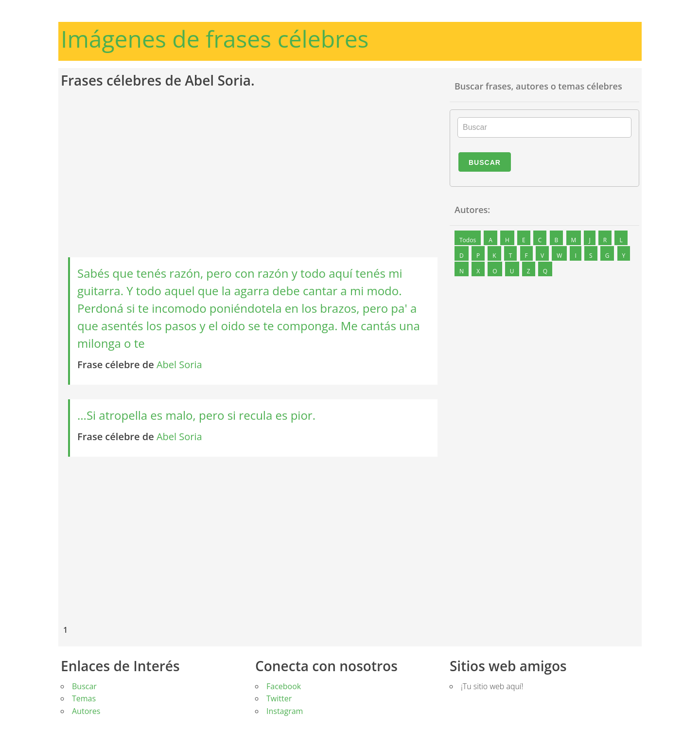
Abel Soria (179, 365)
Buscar (485, 162)
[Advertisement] (253, 174)
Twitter (279, 698)
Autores (86, 711)
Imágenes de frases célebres (215, 39)
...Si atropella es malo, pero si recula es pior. (196, 415)
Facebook (284, 686)
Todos (468, 240)
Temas (84, 698)
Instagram (285, 711)
